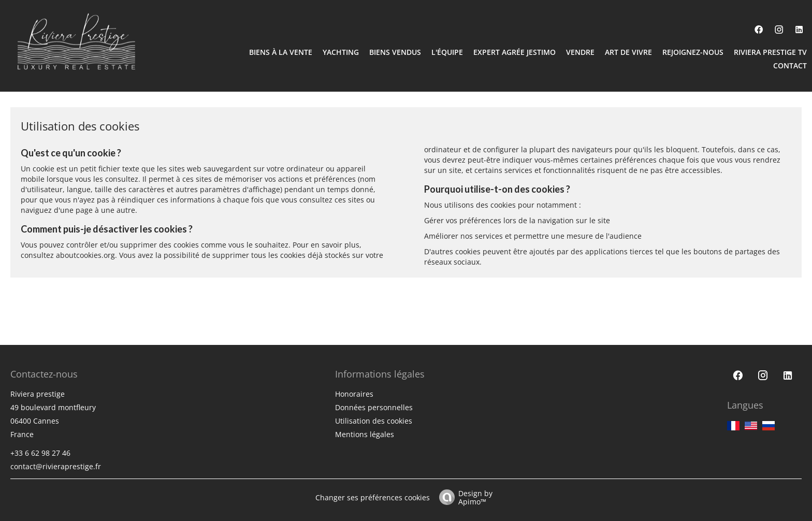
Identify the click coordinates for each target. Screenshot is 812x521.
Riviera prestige (38, 394)
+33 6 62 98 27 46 (40, 453)
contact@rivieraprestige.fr (56, 466)
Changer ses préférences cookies (373, 497)
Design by (463, 497)
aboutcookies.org (85, 255)
